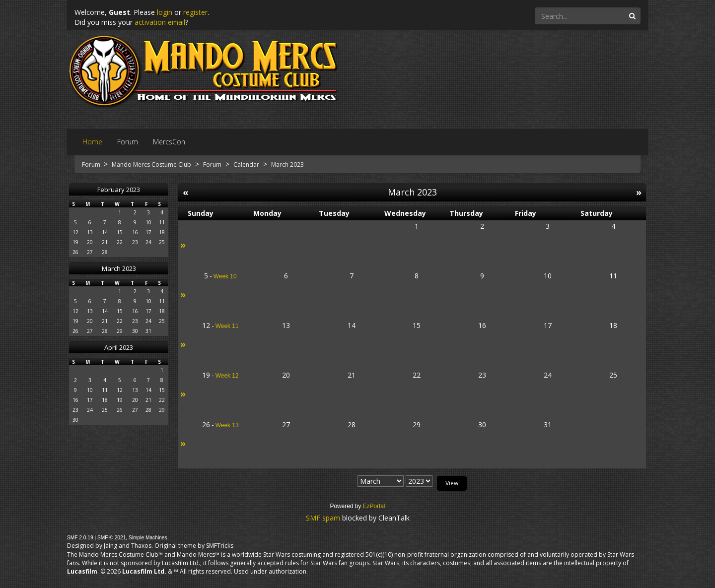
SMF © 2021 (111, 538)
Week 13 (227, 425)
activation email (160, 22)
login (165, 12)
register (195, 12)
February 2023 (119, 190)
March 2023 (119, 268)
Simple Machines (148, 538)
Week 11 (227, 326)
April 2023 (119, 347)
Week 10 (225, 276)
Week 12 (227, 376)
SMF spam (323, 518)
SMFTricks (220, 546)
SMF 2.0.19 (80, 538)
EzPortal (374, 506)
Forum (92, 164)
